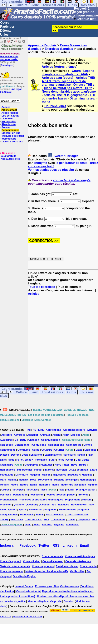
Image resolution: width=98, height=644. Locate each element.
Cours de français (52, 556)
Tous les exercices (41, 287)
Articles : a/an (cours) (57, 78)
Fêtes (61, 460)
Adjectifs (7, 435)
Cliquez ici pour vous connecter (12, 47)
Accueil (6, 107)
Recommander (10, 130)
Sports (23, 510)
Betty (23, 440)
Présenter (6, 505)
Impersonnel (24, 470)
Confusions (39, 445)
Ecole (25, 455)
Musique (59, 480)
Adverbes (20, 435)
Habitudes (46, 465)
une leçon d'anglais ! (11, 90)
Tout (46, 520)
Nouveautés (9, 121)
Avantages (7, 65)
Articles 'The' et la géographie (65, 95)
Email (84, 545)
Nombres (44, 485)
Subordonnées (67, 510)
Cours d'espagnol (10, 561)
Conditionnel (22, 445)
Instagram (8, 545)
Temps (40, 515)
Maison (46, 475)
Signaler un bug (11, 133)
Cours (5, 23)
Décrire (15, 455)
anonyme (40, 163)
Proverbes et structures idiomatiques (41, 500)
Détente (6, 31)
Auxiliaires (6, 440)
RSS (56, 545)
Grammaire (7, 465)
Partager (72, 156)
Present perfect (66, 495)
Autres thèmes (66, 67)
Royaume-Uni (79, 505)
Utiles (4, 35)
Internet (49, 470)
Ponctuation (20, 495)
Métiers (4, 485)
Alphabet (33, 435)
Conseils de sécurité (28, 591)
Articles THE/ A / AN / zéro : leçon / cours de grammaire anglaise (68, 81)
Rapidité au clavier (67, 566)
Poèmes (50, 495)
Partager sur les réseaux (28, 616)
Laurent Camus (24, 586)
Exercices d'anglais (59, 49)
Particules (32, 490)
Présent (87, 500)
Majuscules (59, 475)
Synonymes (27, 515)
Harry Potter (62, 465)
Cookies (69, 601)
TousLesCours (53, 5)
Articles (47, 67)
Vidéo (28, 524)
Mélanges (72, 480)
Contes (88, 445)
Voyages (59, 524)
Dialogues (91, 450)
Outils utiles (77, 571)
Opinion (93, 485)
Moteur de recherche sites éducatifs (47, 571)
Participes (18, 490)
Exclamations (53, 455)
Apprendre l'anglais (42, 45)
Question (31, 505)
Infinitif (38, 470)
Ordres (5, 490)
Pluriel (70, 490)
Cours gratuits (12, 389)
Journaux (82, 470)
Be (16, 440)
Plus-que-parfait (86, 490)
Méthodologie (88, 480)
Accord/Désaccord (74, 430)
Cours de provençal (12, 571)
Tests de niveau (55, 515)
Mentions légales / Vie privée (45, 601)
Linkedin (70, 545)
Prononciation (8, 500)
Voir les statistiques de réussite (51, 170)
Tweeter (59, 156)
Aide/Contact (9, 110)
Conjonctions (56, 445)
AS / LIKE (38, 430)
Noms (55, 485)
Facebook (27, 545)
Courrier (59, 450)
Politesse (5, 495)
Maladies (87, 475)
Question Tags (47, 505)
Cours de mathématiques (80, 556)
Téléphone (84, 520)
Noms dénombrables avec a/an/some (69, 92)
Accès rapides (10, 113)
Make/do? (74, 475)
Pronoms (83, 495)
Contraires (24, 450)
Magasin (35, 475)
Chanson (34, 440)
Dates (79, 450)
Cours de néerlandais (78, 561)
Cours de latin (88, 566)
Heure (83, 465)
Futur (52, 460)
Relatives (64, 505)
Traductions (58, 520)
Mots (33, 480)
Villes (37, 524)
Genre (70, 460)
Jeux (35, 5)
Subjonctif (51, 510)
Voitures (47, 524)
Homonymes (7, 470)
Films (11, 460)
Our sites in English (25, 576)
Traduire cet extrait (13, 136)
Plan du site (9, 124)
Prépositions (73, 500)
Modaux (23, 480)
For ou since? (24, 460)
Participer (7, 27)
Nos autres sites (10, 159)
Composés (6, 445)
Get (78, 460)
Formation (41, 460)
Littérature (22, 475)
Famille (81, 455)
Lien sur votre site (12, 142)
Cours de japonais (43, 566)
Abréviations (54, 430)
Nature (24, 485)
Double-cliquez (55, 106)
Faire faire (69, 455)
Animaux (45, 435)
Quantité (19, 505)
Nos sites (88, 5)
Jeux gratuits (9, 156)
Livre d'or (7, 119)
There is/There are (77, 515)
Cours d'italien (32, 561)
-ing (28, 430)
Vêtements (72, 524)
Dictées (4, 455)
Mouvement (45, 480)
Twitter (44, 545)
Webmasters (9, 139)
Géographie (31, 465)
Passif (43, 490)
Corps (36, 450)
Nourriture (67, 485)
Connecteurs (74, 445)
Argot (66, 435)
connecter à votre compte (72, 180)
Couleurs (47, 450)
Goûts (86, 460)
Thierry (4, 520)
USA (95, 520)
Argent (56, 435)
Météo (14, 485)
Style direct (36, 510)
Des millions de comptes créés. (10, 56)
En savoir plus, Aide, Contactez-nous (57, 586)
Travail (71, 520)
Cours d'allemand (53, 561)
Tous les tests (34, 520)
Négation (81, 485)
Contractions (8, 450)
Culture (22, 5)
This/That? (17, 520)
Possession (37, 495)
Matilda (12, 480)
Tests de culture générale (15, 566)
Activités (92, 430)
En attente (36, 455)
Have (74, 465)
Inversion (61, 470)
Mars (3, 480)
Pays (61, 490)
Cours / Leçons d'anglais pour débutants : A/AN (68, 73)
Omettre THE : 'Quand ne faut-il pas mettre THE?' (68, 86)
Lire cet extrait (10, 116)
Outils (73, 5)
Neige (34, 485)
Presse (6, 127)
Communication (51, 440)
